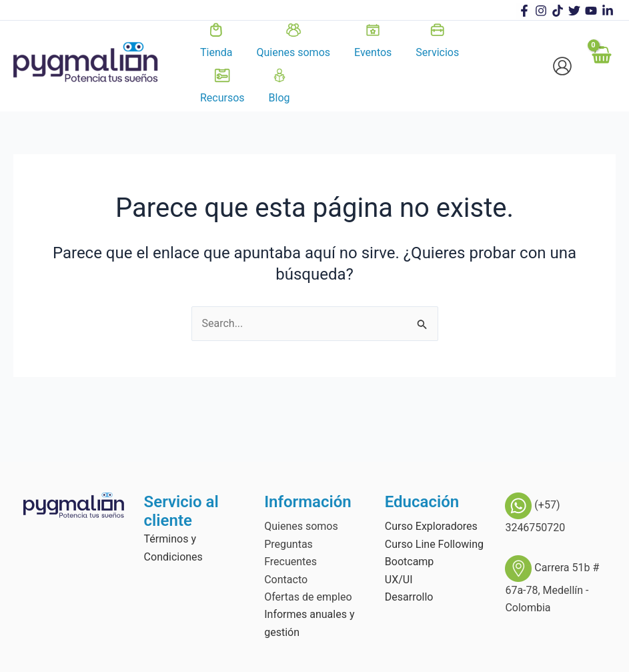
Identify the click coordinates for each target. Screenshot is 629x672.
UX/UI (399, 580)
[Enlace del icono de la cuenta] (562, 66)
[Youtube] (591, 11)
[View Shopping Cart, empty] (601, 66)
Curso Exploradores (431, 526)
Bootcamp (410, 562)
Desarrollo (409, 597)
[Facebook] (524, 11)
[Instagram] (541, 11)
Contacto (286, 580)
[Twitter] (574, 11)
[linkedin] (608, 11)
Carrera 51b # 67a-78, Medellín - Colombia (552, 588)
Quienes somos (301, 526)
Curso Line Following (434, 544)
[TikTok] (558, 11)
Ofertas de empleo (308, 597)
